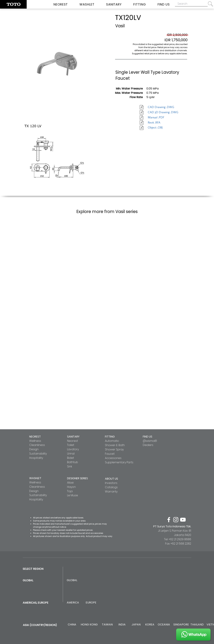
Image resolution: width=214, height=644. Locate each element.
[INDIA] (122, 625)
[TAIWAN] (107, 625)
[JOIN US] (193, 635)
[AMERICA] (73, 603)
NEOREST (35, 437)
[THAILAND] (197, 625)
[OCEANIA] (164, 625)
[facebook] (169, 520)
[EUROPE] (91, 603)
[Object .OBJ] (160, 128)
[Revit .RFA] (160, 123)
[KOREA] (150, 625)
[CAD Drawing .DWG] (161, 107)
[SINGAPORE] (181, 625)
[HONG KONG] (89, 625)
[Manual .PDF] (160, 117)
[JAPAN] (136, 625)
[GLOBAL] (72, 580)
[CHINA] (72, 625)
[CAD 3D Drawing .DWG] (163, 112)
